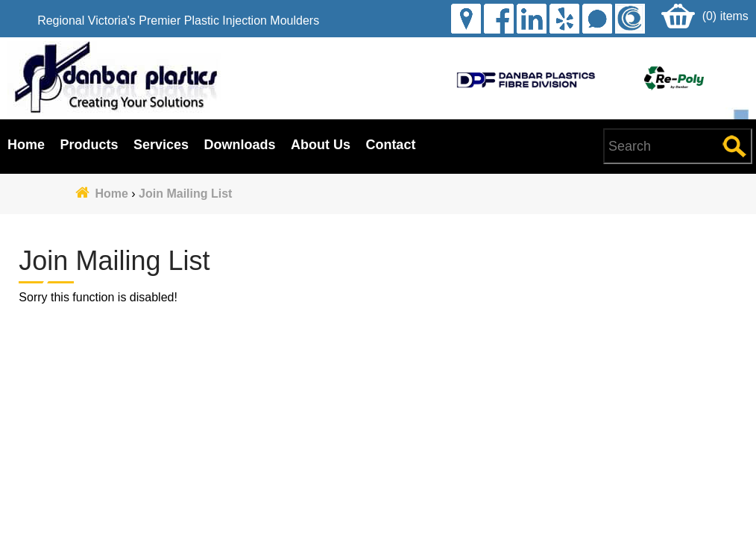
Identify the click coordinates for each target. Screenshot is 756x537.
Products (89, 145)
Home (26, 145)
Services (161, 145)
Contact (390, 145)
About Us (321, 145)
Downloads (239, 145)
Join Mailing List (185, 194)
